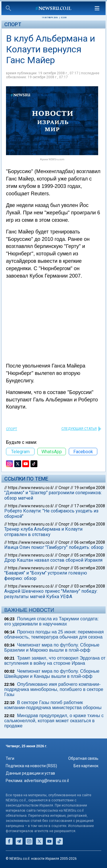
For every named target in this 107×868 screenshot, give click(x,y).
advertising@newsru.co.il (46, 781)
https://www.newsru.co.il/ (31, 488)
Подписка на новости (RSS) (31, 766)
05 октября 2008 (90, 555)
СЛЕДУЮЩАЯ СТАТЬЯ (79, 429)
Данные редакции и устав (30, 773)
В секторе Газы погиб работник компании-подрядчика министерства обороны (53, 705)
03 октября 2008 (90, 586)
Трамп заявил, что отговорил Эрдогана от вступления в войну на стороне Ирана (55, 661)
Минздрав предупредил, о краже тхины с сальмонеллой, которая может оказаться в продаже (54, 721)
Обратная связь (83, 758)
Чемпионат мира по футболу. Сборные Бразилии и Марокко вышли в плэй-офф (52, 648)
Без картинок (86, 766)
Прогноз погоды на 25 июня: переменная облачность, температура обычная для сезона (54, 634)
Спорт (13, 24)
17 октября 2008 (90, 506)
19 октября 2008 (90, 488)
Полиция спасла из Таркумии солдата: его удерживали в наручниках (52, 621)
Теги (10, 758)
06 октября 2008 (90, 524)
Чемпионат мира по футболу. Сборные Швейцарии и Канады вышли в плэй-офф (52, 674)
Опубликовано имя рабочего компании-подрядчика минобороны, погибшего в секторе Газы (54, 689)
